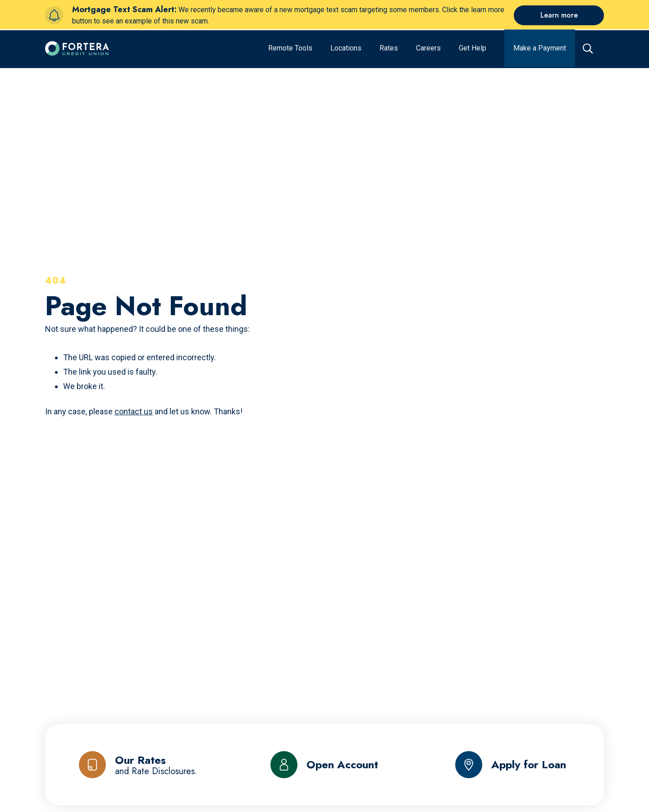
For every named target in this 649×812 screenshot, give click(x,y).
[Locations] (346, 46)
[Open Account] (324, 765)
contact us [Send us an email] (134, 411)
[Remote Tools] (290, 46)
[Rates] (389, 46)
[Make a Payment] (540, 46)
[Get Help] (473, 46)
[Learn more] (559, 15)
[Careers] (428, 46)
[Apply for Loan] (511, 765)
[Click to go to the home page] (77, 46)
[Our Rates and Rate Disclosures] (138, 765)
